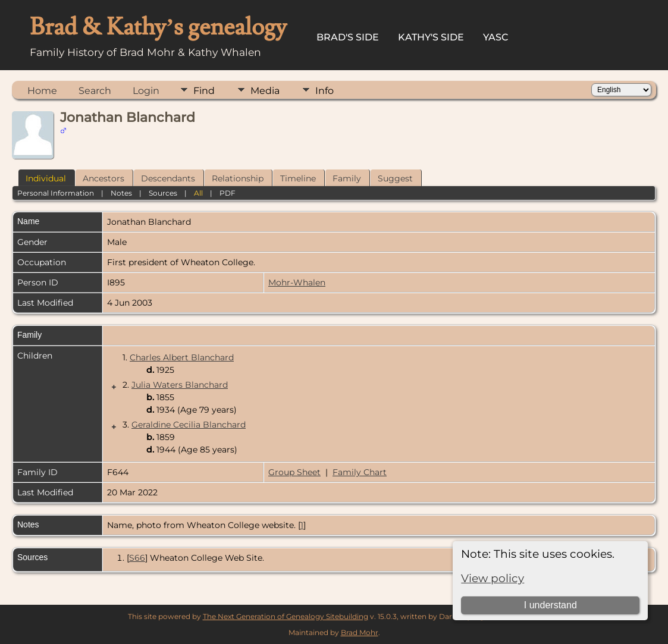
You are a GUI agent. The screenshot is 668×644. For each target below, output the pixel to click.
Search (95, 91)
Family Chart (360, 472)
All (198, 193)
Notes (121, 193)
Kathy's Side (431, 37)
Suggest (395, 178)
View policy (493, 578)
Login (146, 91)
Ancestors (104, 178)
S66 (137, 558)
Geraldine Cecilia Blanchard (189, 425)
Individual (46, 178)
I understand (551, 605)
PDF (228, 193)
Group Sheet (294, 472)
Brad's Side (348, 37)
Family (347, 178)
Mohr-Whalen (297, 282)
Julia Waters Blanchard (180, 385)
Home (42, 91)
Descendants (168, 178)
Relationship (238, 178)
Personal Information (56, 193)
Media (265, 91)
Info (324, 91)
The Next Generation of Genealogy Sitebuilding (286, 616)
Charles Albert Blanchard (182, 357)
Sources (163, 193)
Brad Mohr (360, 632)
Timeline (298, 178)
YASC (496, 37)
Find (204, 91)
